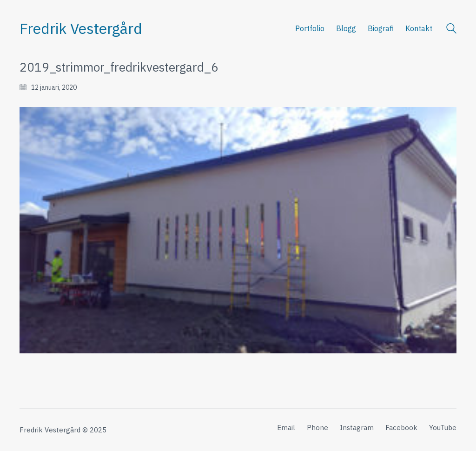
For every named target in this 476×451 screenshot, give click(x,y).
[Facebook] (401, 428)
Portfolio (310, 28)
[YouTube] (443, 428)
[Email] (286, 428)
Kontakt (419, 28)
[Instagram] (357, 428)
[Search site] (451, 30)
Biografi (381, 28)
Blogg (346, 28)
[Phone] (317, 428)
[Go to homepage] (81, 29)
